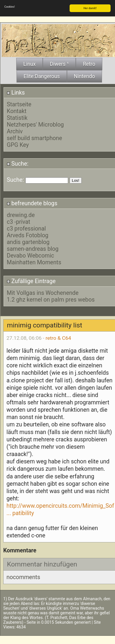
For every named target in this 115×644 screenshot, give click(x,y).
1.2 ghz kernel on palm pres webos (51, 299)
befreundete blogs (32, 203)
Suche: (18, 163)
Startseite (19, 104)
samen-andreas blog (33, 248)
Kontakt (17, 111)
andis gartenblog (28, 242)
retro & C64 (58, 337)
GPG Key (18, 144)
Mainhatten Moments (34, 262)
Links (16, 92)
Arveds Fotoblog (28, 235)
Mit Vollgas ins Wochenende (43, 292)
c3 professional (26, 228)
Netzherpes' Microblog (35, 124)
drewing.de (21, 215)
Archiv (15, 131)
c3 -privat (18, 221)
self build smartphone (34, 138)
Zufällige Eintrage (31, 281)
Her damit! (90, 7)
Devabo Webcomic (30, 255)
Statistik (17, 117)
